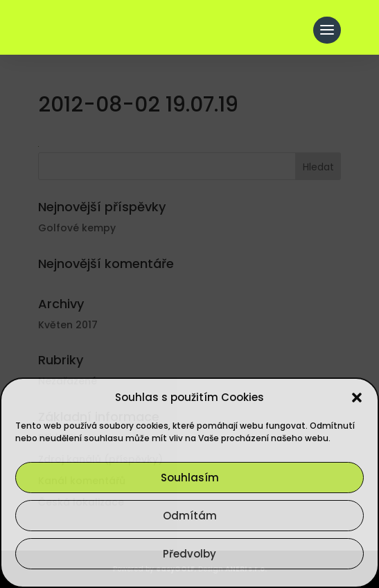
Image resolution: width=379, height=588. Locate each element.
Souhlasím (190, 478)
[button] (357, 398)
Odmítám (190, 516)
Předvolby (189, 554)
